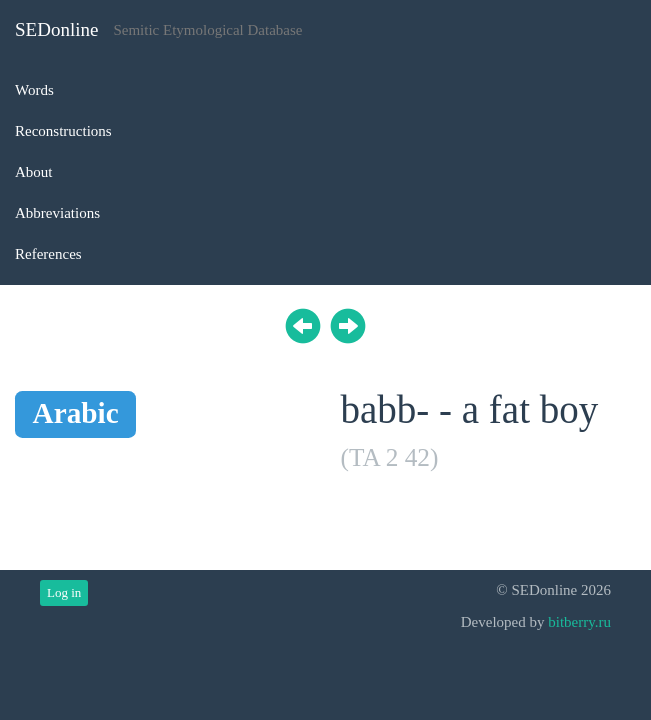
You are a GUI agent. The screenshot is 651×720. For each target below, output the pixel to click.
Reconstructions (63, 131)
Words (34, 90)
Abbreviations (57, 213)
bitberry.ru (579, 622)
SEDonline (56, 29)
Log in (64, 592)
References (48, 254)
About (34, 172)
